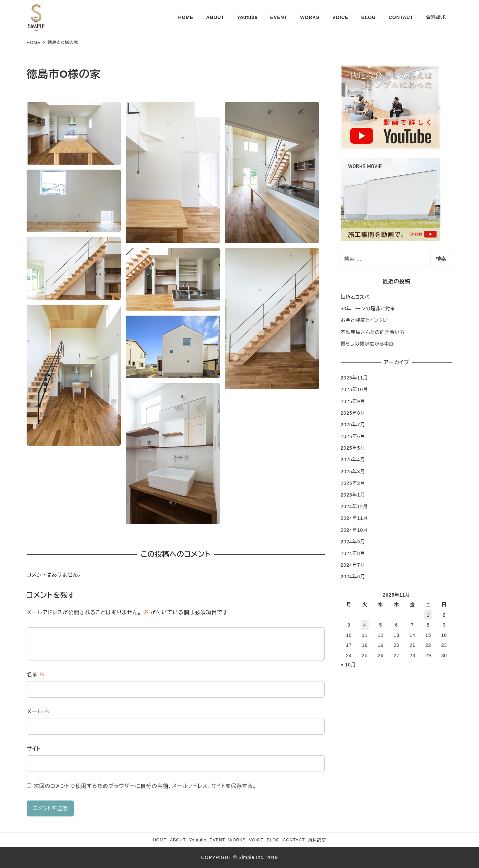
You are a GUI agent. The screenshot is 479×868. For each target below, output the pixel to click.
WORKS (237, 840)
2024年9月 (353, 542)
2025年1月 (353, 495)
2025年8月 (353, 413)
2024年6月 (353, 577)
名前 (36, 675)
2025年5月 (353, 448)
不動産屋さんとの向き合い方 (373, 332)
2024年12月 (354, 506)
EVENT (217, 840)
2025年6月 (353, 436)
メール (38, 712)
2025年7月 (353, 425)
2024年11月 (354, 518)
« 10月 (348, 665)
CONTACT (294, 840)
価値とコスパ (355, 297)
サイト (34, 749)
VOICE (256, 840)
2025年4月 (353, 460)
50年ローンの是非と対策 (368, 309)
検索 (441, 259)
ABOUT (178, 840)
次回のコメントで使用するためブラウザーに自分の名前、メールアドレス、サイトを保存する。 (145, 786)
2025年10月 (354, 389)
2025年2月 (353, 483)
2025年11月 (354, 378)
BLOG (273, 840)
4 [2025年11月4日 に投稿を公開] (365, 625)
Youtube (198, 840)
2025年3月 (353, 472)
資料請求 (317, 840)
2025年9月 (353, 401)
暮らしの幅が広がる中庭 (367, 344)
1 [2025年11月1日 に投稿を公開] (428, 615)
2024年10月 (354, 530)
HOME (160, 840)
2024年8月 (353, 553)
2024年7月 (353, 565)
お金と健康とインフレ (364, 320)
